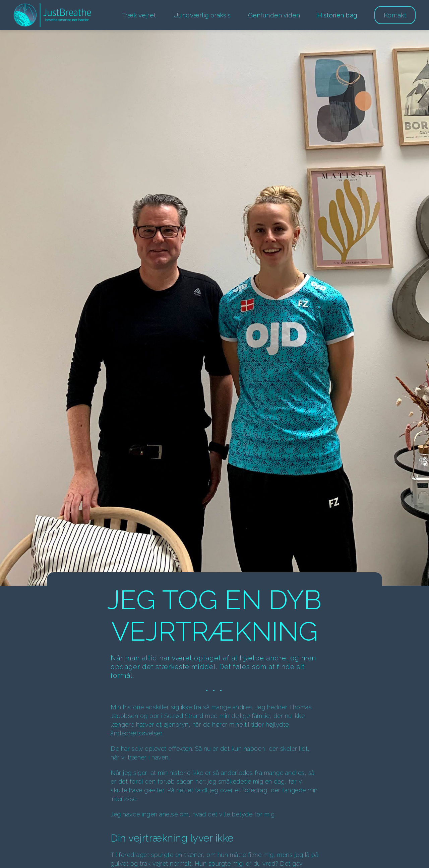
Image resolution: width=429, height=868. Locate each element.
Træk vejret (139, 15)
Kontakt (395, 15)
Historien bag (337, 15)
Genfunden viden (274, 15)
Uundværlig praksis (202, 15)
